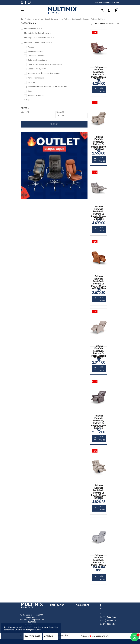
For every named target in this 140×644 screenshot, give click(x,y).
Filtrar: (103, 24)
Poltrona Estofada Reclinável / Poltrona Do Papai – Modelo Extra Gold (99, 143)
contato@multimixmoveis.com (107, 3)
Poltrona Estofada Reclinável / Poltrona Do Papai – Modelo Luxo (99, 73)
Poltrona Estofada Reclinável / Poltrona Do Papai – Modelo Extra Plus (99, 561)
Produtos (29, 19)
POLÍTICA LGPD (33, 636)
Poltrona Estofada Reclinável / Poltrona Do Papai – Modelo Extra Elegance (99, 283)
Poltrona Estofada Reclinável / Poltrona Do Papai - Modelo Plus (99, 352)
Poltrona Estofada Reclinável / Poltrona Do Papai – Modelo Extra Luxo (99, 213)
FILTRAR (54, 124)
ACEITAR (50, 637)
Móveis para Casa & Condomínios (48, 19)
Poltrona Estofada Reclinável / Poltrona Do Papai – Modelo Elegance (99, 492)
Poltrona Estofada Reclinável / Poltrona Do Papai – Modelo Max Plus (99, 422)
